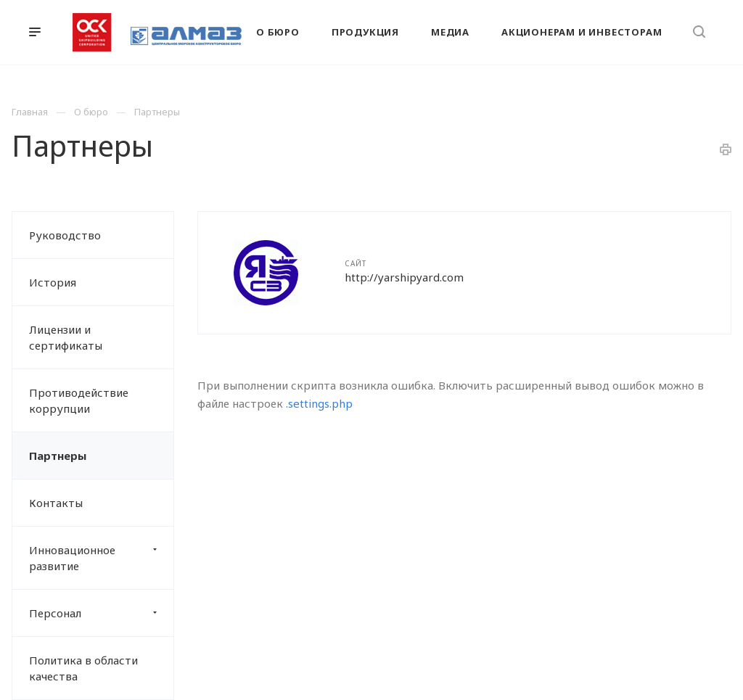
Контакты (56, 503)
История (53, 282)
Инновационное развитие (101, 558)
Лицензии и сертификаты (66, 337)
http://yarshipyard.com (404, 277)
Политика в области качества (83, 668)
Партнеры (58, 456)
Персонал (101, 613)
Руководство (65, 235)
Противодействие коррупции (79, 400)
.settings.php (319, 403)
